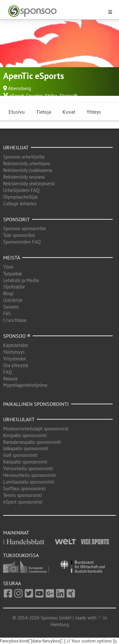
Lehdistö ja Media (21, 280)
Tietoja (44, 112)
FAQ (7, 372)
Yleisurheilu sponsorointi (28, 468)
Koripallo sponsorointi (25, 435)
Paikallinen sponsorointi (36, 404)
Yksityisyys (14, 352)
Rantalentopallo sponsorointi (32, 442)
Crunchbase (15, 320)
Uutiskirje (13, 300)
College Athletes (20, 204)
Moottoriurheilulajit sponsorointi (36, 429)
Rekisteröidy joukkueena (28, 170)
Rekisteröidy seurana (24, 177)
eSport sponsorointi (23, 502)
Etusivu (17, 112)
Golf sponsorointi (20, 455)
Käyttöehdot (16, 345)
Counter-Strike (42, 96)
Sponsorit (17, 219)
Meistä (12, 258)
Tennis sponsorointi (23, 495)
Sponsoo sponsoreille (25, 228)
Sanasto (11, 307)
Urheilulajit (19, 419)
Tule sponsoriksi (19, 235)
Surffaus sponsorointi (24, 488)
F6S (7, 313)
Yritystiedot (15, 359)
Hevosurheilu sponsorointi (30, 475)
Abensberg (20, 88)
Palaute (10, 379)
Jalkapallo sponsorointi (26, 448)
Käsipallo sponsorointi (25, 462)
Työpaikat (13, 274)
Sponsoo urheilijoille (24, 157)
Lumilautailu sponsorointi (29, 482)
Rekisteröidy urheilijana (27, 163)
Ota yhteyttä (16, 365)
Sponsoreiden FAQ (22, 242)
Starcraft (68, 96)
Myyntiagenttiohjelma (25, 385)
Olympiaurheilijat (20, 197)
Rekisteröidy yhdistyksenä (29, 184)
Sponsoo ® (17, 336)
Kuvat (69, 112)
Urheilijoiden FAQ (21, 190)
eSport (17, 96)
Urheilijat (16, 147)
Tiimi (8, 267)
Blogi (8, 293)
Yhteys (94, 112)
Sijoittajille (14, 287)
